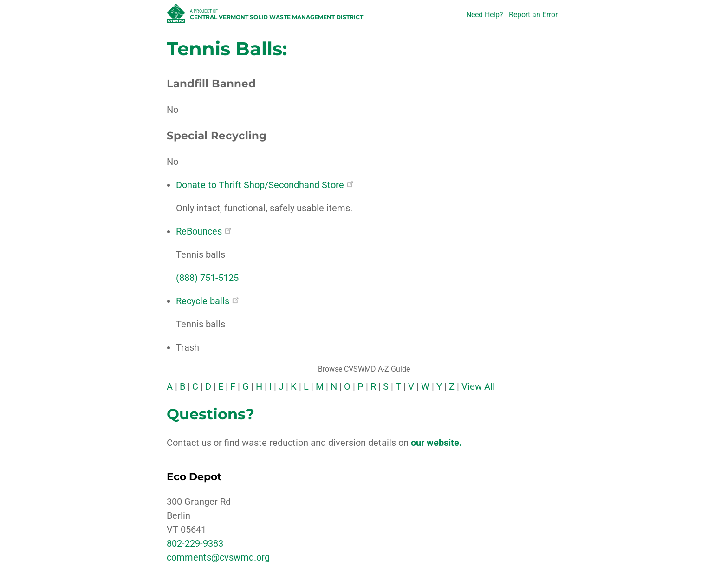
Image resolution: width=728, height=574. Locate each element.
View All (478, 386)
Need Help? (485, 15)
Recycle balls (207, 301)
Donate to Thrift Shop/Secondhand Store (265, 185)
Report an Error (533, 15)
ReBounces (204, 231)
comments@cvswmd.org (218, 557)
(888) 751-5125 (207, 278)
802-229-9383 (195, 543)
